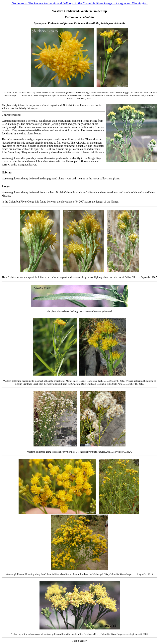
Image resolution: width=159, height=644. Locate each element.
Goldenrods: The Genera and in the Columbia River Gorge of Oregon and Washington (79, 3)
